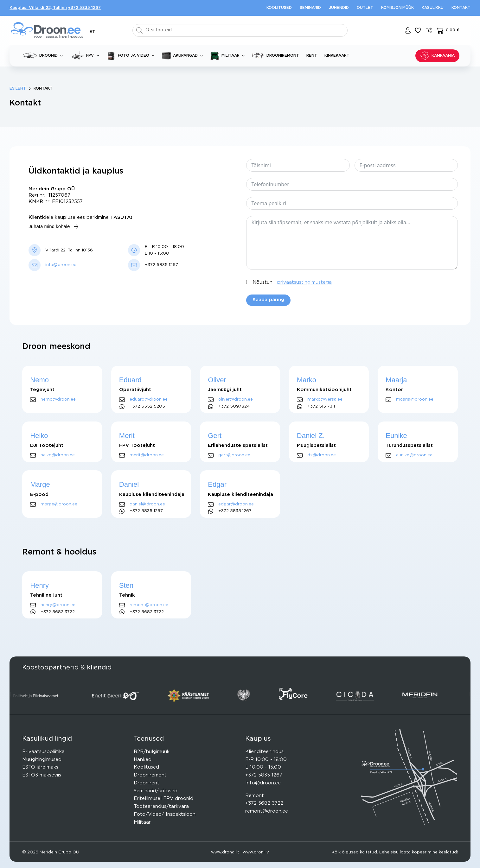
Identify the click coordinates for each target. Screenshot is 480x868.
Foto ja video (132, 56)
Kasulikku (433, 8)
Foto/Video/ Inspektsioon (165, 814)
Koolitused (279, 8)
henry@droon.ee (58, 605)
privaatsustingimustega (304, 282)
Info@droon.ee (263, 783)
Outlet (365, 8)
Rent (312, 55)
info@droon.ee (61, 265)
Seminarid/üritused (156, 791)
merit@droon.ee (147, 455)
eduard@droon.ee (149, 399)
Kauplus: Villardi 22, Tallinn (38, 8)
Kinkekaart (337, 55)
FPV (86, 56)
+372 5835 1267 (84, 8)
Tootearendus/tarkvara (161, 806)
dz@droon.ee (322, 455)
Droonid (44, 56)
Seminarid (310, 8)
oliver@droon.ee (236, 399)
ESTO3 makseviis (42, 775)
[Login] (408, 30)
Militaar (229, 56)
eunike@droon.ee (414, 455)
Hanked (143, 760)
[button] (92, 32)
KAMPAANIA (437, 56)
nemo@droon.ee (58, 399)
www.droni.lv (256, 852)
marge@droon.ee (59, 504)
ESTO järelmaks (40, 767)
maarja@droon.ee (415, 399)
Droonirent (147, 783)
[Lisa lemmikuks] (418, 30)
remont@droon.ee (149, 605)
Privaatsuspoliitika (43, 752)
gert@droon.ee (234, 455)
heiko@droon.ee (58, 455)
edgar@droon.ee (236, 504)
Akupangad (183, 56)
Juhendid (339, 8)
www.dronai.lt (225, 852)
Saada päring (268, 300)
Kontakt (461, 8)
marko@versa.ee (325, 399)
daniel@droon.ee (147, 504)
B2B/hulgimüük (152, 752)
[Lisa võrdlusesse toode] (429, 30)
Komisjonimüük (397, 8)
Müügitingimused (42, 760)
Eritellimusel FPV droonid (163, 798)
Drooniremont (275, 56)
